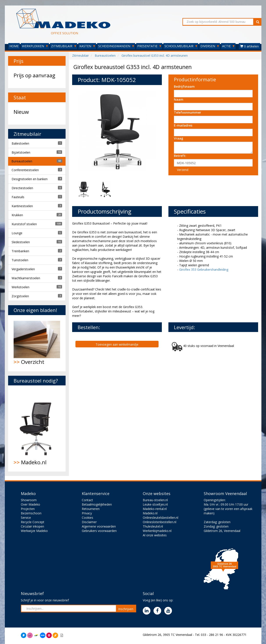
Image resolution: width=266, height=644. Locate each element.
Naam (179, 99)
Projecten (28, 509)
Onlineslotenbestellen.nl (160, 522)
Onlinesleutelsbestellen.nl (161, 518)
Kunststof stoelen (24, 224)
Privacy (87, 513)
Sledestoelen (21, 242)
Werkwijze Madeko (34, 531)
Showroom (29, 500)
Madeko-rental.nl (155, 509)
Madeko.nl (37, 428)
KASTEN (87, 46)
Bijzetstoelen (21, 152)
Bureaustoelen (22, 161)
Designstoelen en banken (30, 179)
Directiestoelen (22, 188)
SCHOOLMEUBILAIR (181, 46)
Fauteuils (18, 197)
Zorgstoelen (20, 296)
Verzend (183, 170)
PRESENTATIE (149, 46)
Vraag (179, 138)
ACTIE (228, 46)
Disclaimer (89, 522)
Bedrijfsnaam (184, 86)
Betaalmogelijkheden (97, 504)
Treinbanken (20, 251)
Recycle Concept (33, 522)
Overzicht (37, 343)
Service (26, 518)
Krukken (17, 215)
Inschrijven (126, 609)
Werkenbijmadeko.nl (157, 531)
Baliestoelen (20, 143)
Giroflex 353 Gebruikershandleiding (204, 269)
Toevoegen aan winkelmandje (117, 344)
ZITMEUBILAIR (64, 46)
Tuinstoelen (20, 260)
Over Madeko (30, 504)
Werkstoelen (21, 287)
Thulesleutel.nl (153, 526)
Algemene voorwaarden (99, 526)
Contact (87, 500)
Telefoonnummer (187, 112)
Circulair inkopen (32, 526)
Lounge (17, 233)
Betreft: (180, 156)
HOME (14, 46)
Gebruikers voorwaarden (99, 531)
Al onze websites (155, 535)
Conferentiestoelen (25, 170)
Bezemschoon (31, 513)
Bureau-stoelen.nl (155, 500)
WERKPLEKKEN (35, 46)
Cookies (87, 518)
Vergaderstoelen (23, 269)
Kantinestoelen (22, 206)
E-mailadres (183, 125)
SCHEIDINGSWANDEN (116, 46)
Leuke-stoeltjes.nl (155, 504)
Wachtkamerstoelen (26, 278)
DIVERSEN (210, 46)
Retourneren (91, 509)
